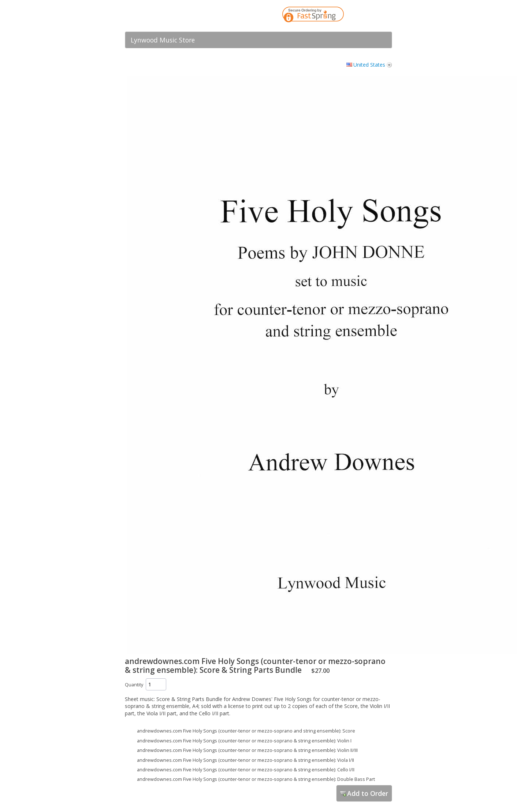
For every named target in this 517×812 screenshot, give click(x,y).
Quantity (134, 685)
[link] (372, 16)
